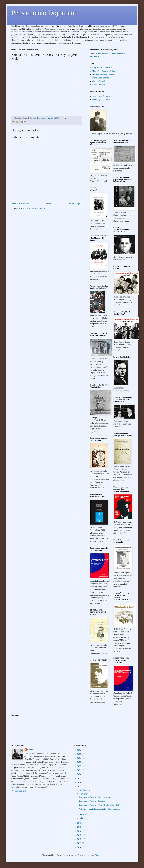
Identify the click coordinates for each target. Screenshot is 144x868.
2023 (80, 762)
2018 (80, 782)
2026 (80, 750)
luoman (74, 855)
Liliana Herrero (99, 85)
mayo (82, 814)
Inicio (48, 204)
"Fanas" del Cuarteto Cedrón (104, 71)
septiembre (84, 794)
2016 (80, 823)
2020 (80, 774)
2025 (80, 754)
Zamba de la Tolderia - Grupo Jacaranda (95, 797)
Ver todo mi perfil (19, 791)
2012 (80, 839)
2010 (80, 847)
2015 (80, 827)
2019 (80, 778)
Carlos (30, 750)
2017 (80, 786)
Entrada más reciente (20, 204)
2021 (80, 770)
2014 (80, 831)
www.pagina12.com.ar (101, 96)
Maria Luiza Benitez (101, 78)
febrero (83, 818)
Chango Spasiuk (99, 81)
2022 (80, 766)
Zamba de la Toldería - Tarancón (92, 801)
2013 (80, 835)
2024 (80, 758)
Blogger (98, 855)
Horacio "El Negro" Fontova (104, 74)
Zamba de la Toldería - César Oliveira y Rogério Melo (101, 805)
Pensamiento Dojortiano (45, 13)
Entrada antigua (74, 204)
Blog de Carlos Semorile (102, 68)
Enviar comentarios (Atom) (34, 208)
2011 (79, 843)
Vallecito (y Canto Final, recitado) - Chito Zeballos (99, 809)
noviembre (84, 790)
